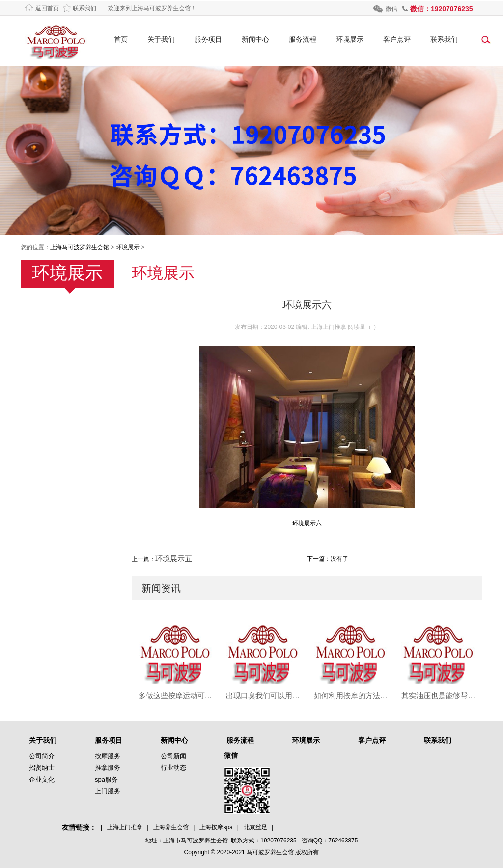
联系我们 (84, 8)
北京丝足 (255, 827)
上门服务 (108, 791)
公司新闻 (173, 756)
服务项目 (208, 39)
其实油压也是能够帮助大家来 (438, 695)
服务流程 (303, 39)
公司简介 (42, 756)
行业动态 (173, 768)
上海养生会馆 (171, 827)
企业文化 (42, 779)
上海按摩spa (216, 827)
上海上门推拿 (125, 827)
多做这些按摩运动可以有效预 (176, 695)
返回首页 (47, 8)
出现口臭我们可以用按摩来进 (263, 695)
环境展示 (350, 39)
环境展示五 (174, 558)
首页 (121, 39)
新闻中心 (255, 39)
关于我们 (161, 39)
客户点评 (397, 39)
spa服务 (106, 779)
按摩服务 (108, 756)
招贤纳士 (42, 768)
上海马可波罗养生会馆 (80, 247)
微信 (391, 9)
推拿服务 (108, 768)
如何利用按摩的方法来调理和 (351, 695)
